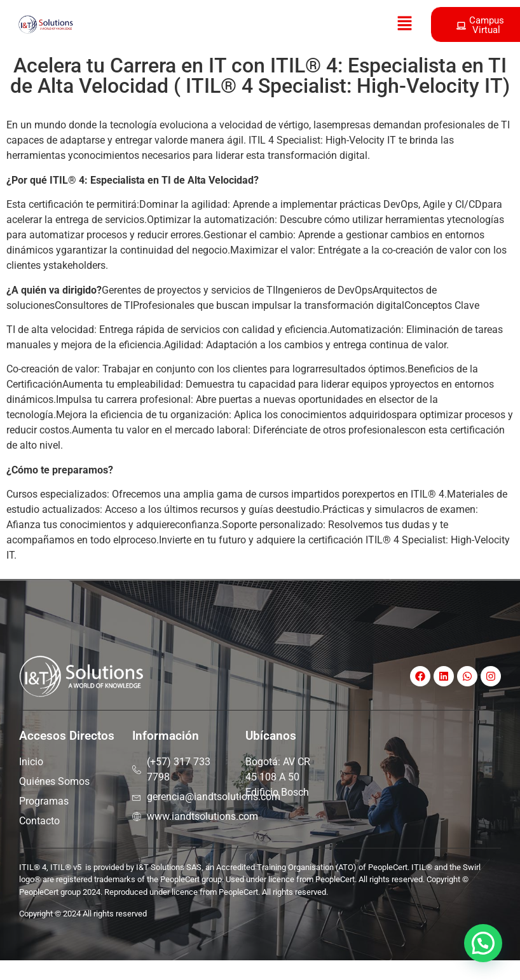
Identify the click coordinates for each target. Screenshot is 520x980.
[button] (404, 24)
